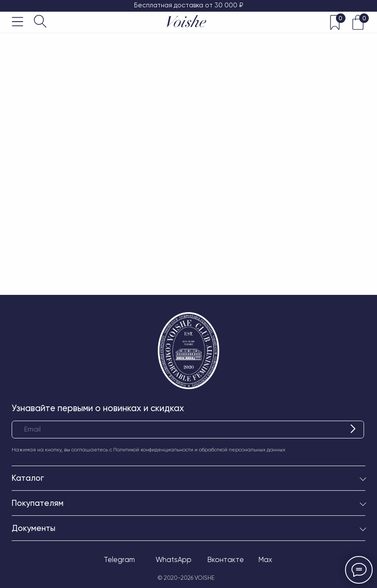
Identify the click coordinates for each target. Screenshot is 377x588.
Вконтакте (226, 560)
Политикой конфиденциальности (153, 450)
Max (265, 560)
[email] (188, 430)
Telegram (119, 560)
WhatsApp (174, 560)
